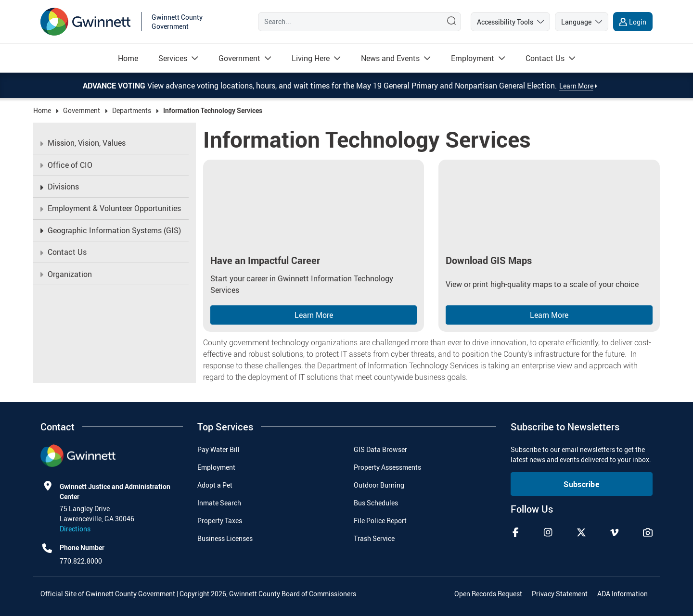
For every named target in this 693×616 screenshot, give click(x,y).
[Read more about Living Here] (311, 58)
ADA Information (622, 594)
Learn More (314, 315)
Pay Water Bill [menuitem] (218, 449)
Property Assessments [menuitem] (387, 467)
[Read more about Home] (128, 58)
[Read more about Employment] (473, 58)
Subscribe (581, 484)
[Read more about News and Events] (390, 58)
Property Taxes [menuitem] (220, 521)
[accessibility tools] (510, 22)
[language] (582, 22)
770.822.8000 (81, 561)
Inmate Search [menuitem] (219, 503)
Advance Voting (115, 86)
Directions (75, 529)
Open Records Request (488, 594)
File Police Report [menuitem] (380, 521)
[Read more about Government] (239, 58)
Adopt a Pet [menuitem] (215, 485)
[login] (633, 22)
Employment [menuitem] (216, 467)
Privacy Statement (560, 594)
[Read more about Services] (173, 58)
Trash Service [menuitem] (374, 538)
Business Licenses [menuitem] (225, 538)
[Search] (348, 22)
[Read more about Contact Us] (545, 58)
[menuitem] (128, 58)
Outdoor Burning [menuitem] (379, 485)
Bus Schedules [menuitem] (376, 503)
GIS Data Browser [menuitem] (380, 449)
